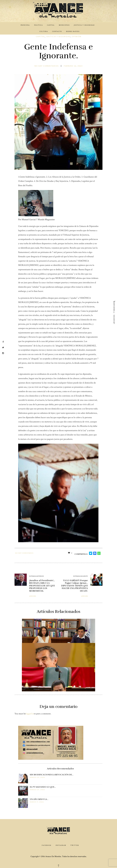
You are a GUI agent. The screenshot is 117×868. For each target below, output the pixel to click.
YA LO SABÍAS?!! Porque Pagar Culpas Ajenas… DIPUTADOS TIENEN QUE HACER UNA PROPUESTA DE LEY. (74, 586)
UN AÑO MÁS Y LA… (39, 799)
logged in (30, 714)
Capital (51, 25)
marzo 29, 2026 (37, 777)
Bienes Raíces (73, 31)
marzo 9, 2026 (37, 802)
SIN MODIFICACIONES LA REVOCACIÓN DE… (52, 775)
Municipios (64, 25)
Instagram (61, 845)
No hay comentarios (47, 66)
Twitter (75, 845)
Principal (25, 25)
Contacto (57, 31)
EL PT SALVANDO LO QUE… (43, 787)
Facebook (47, 845)
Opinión (77, 36)
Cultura (44, 31)
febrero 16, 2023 (73, 66)
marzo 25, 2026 (37, 790)
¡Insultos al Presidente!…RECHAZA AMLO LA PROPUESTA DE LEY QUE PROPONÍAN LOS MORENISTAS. (42, 586)
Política (38, 25)
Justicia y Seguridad (84, 25)
